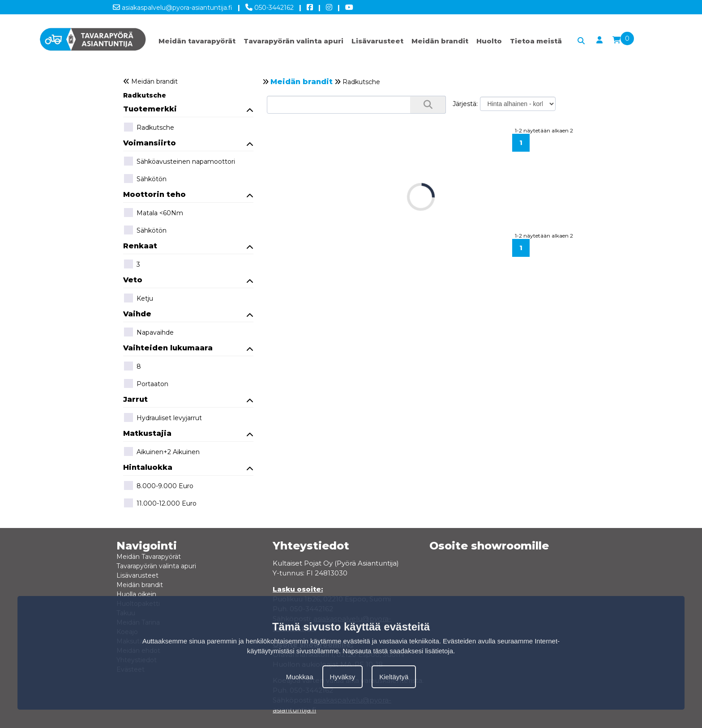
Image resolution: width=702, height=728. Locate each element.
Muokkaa (300, 677)
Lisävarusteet (377, 41)
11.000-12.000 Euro (160, 504)
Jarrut (188, 399)
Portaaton (146, 384)
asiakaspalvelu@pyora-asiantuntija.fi (173, 6)
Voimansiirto (188, 143)
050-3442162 (270, 6)
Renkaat (188, 246)
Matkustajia (188, 433)
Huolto (489, 41)
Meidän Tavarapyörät (149, 557)
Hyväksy (343, 677)
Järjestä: (465, 104)
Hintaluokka (188, 467)
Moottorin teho (188, 194)
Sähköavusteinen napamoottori (179, 162)
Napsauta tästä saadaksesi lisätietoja (398, 651)
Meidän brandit (440, 41)
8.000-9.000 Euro (158, 486)
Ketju (138, 299)
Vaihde (188, 314)
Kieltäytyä (394, 677)
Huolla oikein (136, 594)
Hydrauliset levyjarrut (163, 418)
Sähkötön (145, 179)
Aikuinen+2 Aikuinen (161, 452)
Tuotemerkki (188, 109)
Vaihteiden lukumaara (188, 348)
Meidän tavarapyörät (197, 41)
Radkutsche (145, 95)
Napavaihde (148, 333)
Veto (188, 280)
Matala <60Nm (153, 213)
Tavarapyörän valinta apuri (293, 41)
